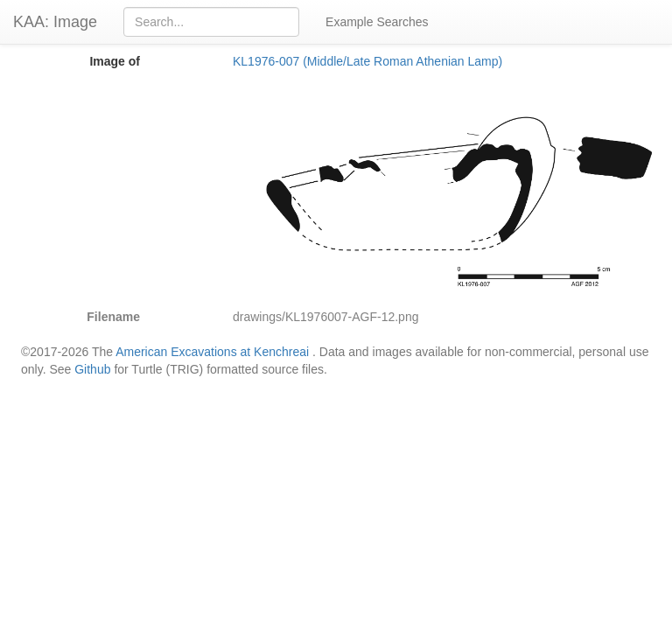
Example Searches (377, 22)
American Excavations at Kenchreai (212, 352)
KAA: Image (55, 22)
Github (92, 369)
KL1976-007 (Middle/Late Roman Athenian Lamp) (367, 61)
